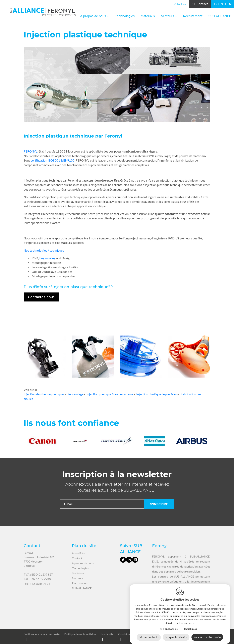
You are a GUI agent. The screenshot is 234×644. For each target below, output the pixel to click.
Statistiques (191, 625)
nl (223, 4)
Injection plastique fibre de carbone (110, 394)
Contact (202, 4)
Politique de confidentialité (80, 634)
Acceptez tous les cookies (207, 633)
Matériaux (148, 16)
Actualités (180, 4)
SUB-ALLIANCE (220, 16)
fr (216, 4)
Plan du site (107, 634)
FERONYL (31, 151)
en (229, 4)
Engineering (47, 258)
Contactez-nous (41, 297)
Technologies (125, 16)
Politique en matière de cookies (42, 634)
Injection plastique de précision (157, 394)
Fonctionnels (170, 625)
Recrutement (193, 16)
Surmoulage (76, 394)
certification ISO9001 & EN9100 (53, 160)
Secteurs (78, 578)
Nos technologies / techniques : (45, 250)
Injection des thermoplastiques (44, 394)
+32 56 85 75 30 (40, 579)
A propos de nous (83, 563)
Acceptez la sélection (176, 633)
